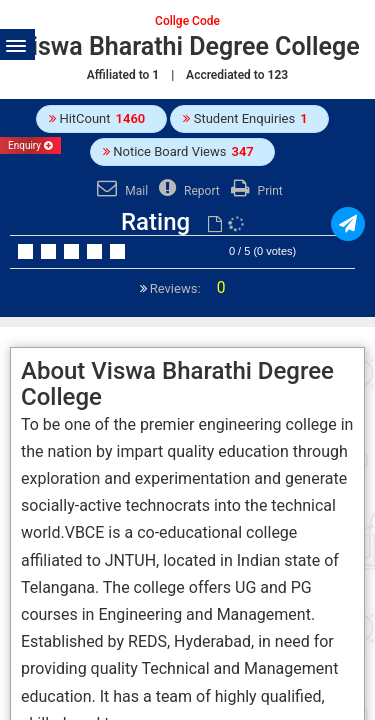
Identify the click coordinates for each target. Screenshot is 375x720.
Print (254, 191)
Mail (120, 191)
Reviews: (186, 288)
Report (187, 191)
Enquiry (30, 145)
